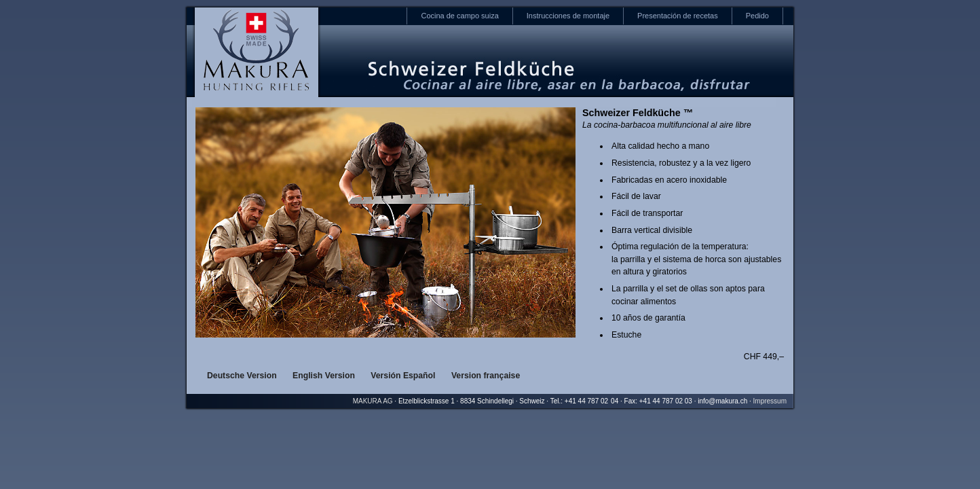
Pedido (757, 16)
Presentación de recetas (678, 16)
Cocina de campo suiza (459, 16)
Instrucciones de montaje (568, 16)
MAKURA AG (373, 401)
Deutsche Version (242, 376)
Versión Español (403, 376)
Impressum (770, 401)
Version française (486, 376)
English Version (324, 376)
